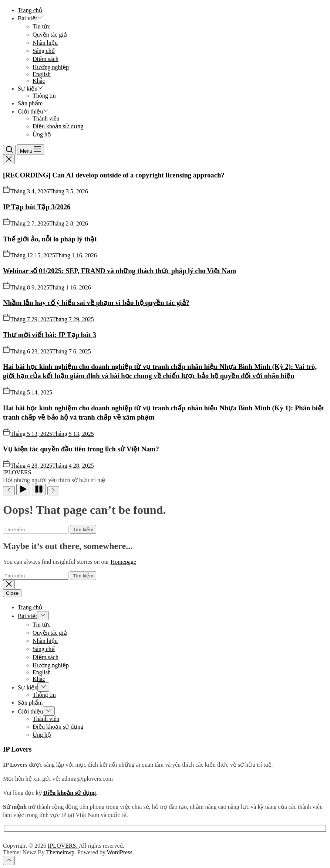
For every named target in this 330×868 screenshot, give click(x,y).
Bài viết (30, 18)
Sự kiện (31, 89)
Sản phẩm (30, 103)
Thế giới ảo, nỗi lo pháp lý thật (50, 239)
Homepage (123, 562)
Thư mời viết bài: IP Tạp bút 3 (50, 335)
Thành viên (46, 118)
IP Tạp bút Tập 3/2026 (37, 207)
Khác (39, 81)
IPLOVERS (17, 472)
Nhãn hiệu (45, 43)
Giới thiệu (33, 111)
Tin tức (41, 26)
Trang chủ (30, 10)
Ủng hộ (42, 134)
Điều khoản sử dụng (58, 126)
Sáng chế (44, 51)
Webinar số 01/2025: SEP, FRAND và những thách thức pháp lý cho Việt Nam (119, 271)
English (42, 74)
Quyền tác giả (50, 35)
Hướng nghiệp (51, 67)
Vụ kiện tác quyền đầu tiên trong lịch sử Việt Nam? (81, 449)
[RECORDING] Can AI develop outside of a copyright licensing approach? (114, 175)
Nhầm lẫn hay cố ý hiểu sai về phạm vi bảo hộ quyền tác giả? (96, 303)
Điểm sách (46, 59)
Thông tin (44, 96)
